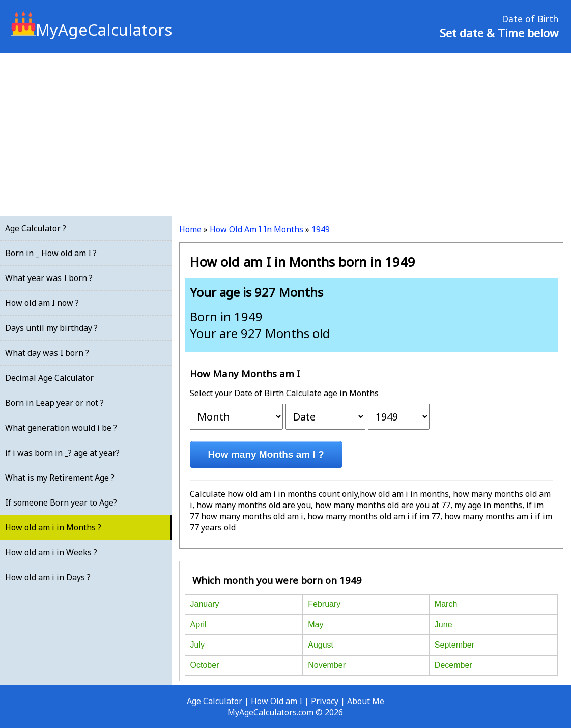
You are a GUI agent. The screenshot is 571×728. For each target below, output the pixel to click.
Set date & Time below (499, 33)
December (453, 665)
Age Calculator (215, 701)
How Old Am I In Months (256, 229)
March (446, 604)
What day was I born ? (47, 353)
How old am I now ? (42, 303)
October (205, 665)
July (197, 645)
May (316, 624)
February (324, 604)
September (454, 645)
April (198, 624)
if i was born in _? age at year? (62, 453)
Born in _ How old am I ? (51, 253)
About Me (366, 701)
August (321, 645)
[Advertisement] (285, 134)
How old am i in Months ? (53, 527)
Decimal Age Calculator (49, 378)
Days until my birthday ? (51, 328)
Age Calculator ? (36, 228)
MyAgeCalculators (92, 30)
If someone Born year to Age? (61, 502)
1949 (321, 229)
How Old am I (277, 701)
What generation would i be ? (61, 428)
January (205, 604)
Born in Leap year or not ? (54, 403)
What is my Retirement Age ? (60, 478)
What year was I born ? (49, 278)
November (327, 665)
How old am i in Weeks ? (51, 552)
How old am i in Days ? (48, 577)
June (444, 624)
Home (190, 229)
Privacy (325, 701)
